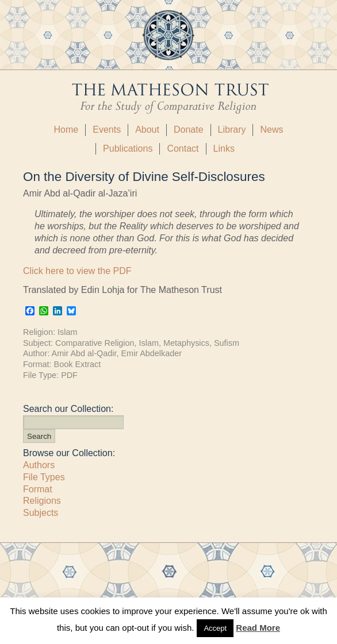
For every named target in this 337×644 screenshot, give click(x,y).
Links (224, 149)
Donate (189, 130)
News (271, 130)
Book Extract (78, 364)
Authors (39, 465)
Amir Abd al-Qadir (84, 353)
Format (38, 489)
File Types (44, 477)
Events (107, 130)
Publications (128, 149)
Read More (258, 628)
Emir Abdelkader (151, 353)
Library (232, 130)
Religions (42, 501)
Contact (183, 149)
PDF (69, 375)
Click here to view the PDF (77, 271)
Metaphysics (186, 343)
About (147, 130)
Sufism (227, 343)
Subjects (41, 513)
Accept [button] (215, 628)
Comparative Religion (95, 343)
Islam (67, 332)
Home (66, 130)
